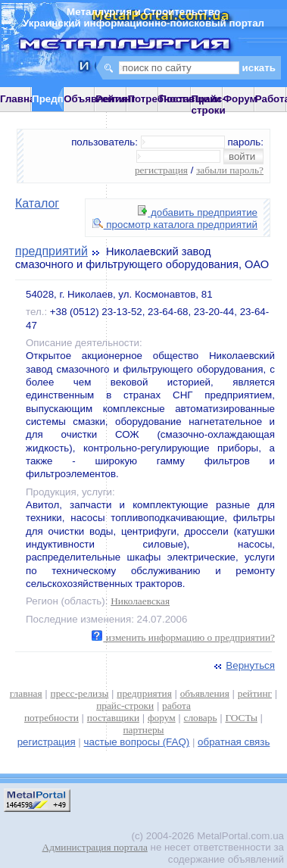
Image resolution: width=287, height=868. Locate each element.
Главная (20, 99)
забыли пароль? (230, 170)
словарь (201, 718)
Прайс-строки (209, 105)
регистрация (161, 170)
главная (26, 693)
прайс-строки (125, 706)
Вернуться (243, 665)
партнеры (143, 730)
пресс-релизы (80, 693)
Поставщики (190, 99)
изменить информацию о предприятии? (183, 637)
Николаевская (140, 601)
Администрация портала (95, 847)
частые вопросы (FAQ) (137, 742)
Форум (240, 99)
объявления (205, 693)
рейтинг (255, 693)
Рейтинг (115, 99)
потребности (51, 718)
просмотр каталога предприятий (175, 225)
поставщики (113, 718)
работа (176, 706)
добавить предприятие (198, 212)
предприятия (144, 693)
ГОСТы (241, 718)
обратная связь (234, 742)
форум (162, 718)
